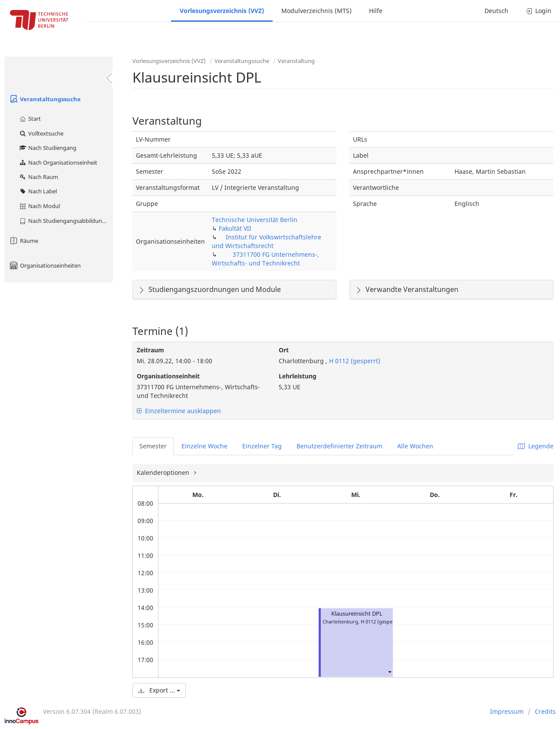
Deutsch (496, 11)
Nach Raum (38, 177)
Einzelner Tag (262, 446)
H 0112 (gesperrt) (354, 361)
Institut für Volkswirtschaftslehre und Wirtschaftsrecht (267, 241)
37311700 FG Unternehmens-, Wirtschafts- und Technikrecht (265, 259)
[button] (389, 672)
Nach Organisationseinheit (58, 162)
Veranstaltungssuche (45, 99)
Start (30, 119)
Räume (23, 241)
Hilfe (376, 11)
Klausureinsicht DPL (357, 614)
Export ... (159, 690)
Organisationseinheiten (45, 265)
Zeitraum (150, 350)
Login (539, 11)
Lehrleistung (298, 376)
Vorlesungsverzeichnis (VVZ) (222, 11)
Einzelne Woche (204, 446)
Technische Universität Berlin (255, 220)
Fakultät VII (235, 228)
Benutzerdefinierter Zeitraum (339, 446)
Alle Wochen (415, 446)
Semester (153, 446)
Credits (545, 711)
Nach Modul (39, 206)
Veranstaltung (296, 61)
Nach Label (38, 191)
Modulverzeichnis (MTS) (316, 11)
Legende (536, 446)
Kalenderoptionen (164, 472)
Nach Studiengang (48, 148)
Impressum (507, 711)
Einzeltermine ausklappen (179, 411)
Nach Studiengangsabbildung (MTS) (66, 221)
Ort (284, 350)
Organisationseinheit (168, 376)
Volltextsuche (41, 133)
